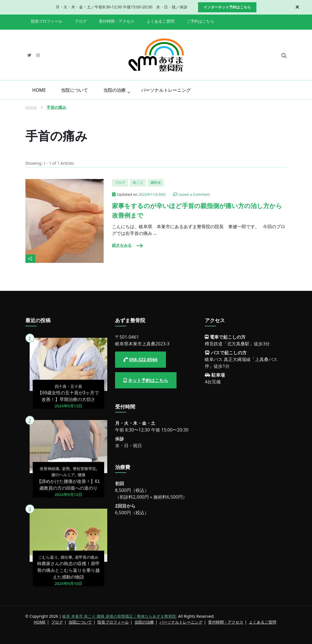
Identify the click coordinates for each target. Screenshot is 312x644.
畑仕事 (66, 557)
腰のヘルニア (63, 475)
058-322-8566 (143, 360)
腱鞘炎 (156, 182)
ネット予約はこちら (148, 380)
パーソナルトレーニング (166, 90)
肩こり (138, 182)
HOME (39, 90)
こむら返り (48, 557)
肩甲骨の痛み (87, 557)
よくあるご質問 (160, 21)
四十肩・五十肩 (68, 386)
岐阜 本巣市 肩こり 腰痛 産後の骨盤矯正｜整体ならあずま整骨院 (119, 616)
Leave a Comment (195, 195)
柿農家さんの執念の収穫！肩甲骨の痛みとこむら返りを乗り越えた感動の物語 (68, 570)
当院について (74, 90)
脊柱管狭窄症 (84, 469)
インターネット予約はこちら (227, 7)
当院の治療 (115, 90)
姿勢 (66, 469)
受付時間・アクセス (117, 21)
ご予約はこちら (200, 21)
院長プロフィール (47, 21)
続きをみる (122, 245)
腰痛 (82, 475)
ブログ (80, 21)
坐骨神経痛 (49, 469)
